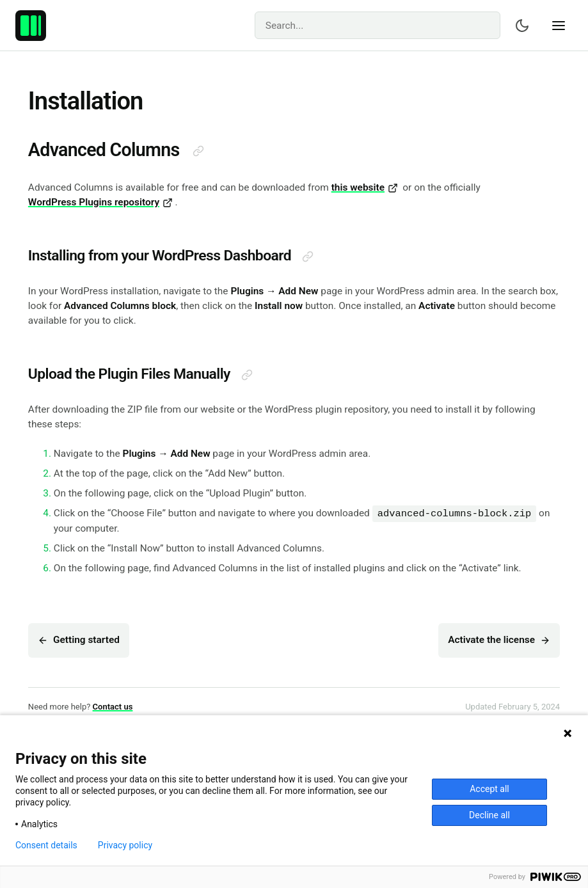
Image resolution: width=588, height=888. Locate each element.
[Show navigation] (559, 26)
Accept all (489, 789)
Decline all (489, 815)
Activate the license (499, 640)
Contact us (113, 707)
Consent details (46, 845)
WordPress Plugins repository (100, 202)
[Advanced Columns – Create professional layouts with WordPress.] (31, 26)
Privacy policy (125, 845)
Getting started (79, 640)
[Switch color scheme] (522, 26)
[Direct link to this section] (198, 151)
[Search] (377, 25)
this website (365, 187)
